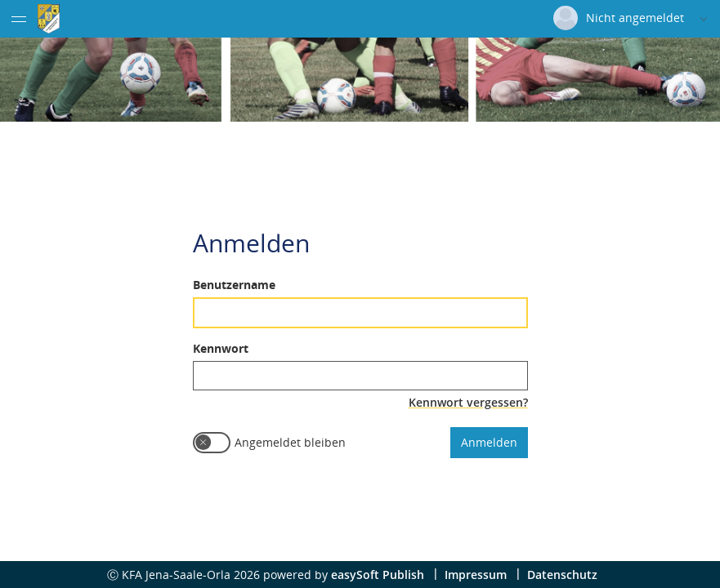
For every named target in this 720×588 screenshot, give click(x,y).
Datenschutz (562, 575)
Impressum (476, 575)
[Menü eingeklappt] (19, 19)
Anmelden (489, 441)
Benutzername (234, 284)
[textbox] (360, 312)
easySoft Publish (378, 575)
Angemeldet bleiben (290, 441)
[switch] (212, 442)
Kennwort (221, 347)
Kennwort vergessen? (468, 401)
